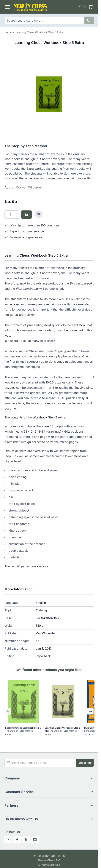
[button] (49, 778)
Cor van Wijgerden (29, 187)
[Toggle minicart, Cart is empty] (91, 7)
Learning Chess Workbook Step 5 (23, 729)
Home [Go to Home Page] (8, 32)
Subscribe (85, 763)
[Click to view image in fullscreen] (49, 94)
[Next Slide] (90, 711)
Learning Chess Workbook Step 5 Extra (39, 32)
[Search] (89, 20)
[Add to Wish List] (39, 214)
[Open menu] (7, 7)
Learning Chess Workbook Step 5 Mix (63, 729)
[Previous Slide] (8, 711)
